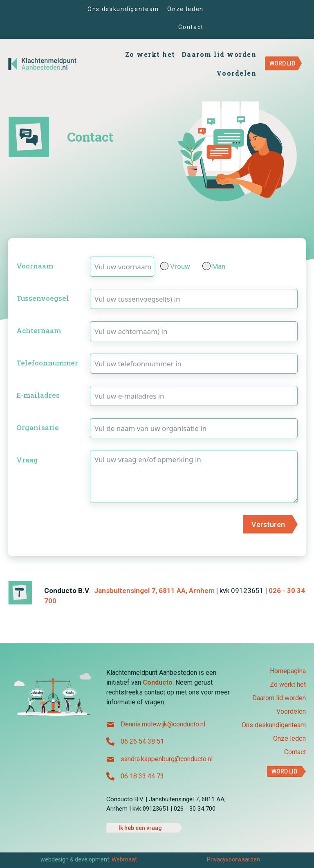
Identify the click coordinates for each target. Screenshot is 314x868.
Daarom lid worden (279, 698)
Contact (295, 752)
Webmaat (124, 859)
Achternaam (39, 330)
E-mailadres (38, 395)
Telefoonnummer (47, 363)
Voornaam (35, 266)
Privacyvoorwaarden (233, 859)
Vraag (27, 460)
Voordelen (291, 712)
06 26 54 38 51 (142, 741)
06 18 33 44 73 (142, 776)
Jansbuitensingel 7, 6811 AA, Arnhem (154, 591)
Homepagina (288, 671)
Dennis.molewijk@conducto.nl (163, 724)
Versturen (268, 524)
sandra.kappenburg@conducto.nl (167, 759)
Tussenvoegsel (43, 298)
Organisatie (38, 427)
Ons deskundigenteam (274, 725)
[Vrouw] (164, 266)
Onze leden (289, 739)
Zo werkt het (288, 685)
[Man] (206, 266)
